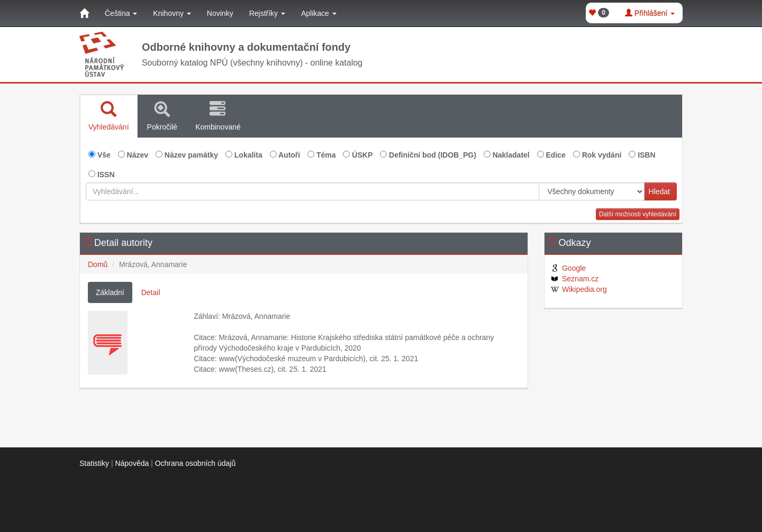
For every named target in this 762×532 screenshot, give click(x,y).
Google (568, 268)
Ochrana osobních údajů (196, 463)
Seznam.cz (574, 279)
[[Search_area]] (592, 191)
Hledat (659, 191)
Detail (151, 292)
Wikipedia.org (578, 289)
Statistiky (94, 463)
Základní (110, 292)
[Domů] (84, 13)
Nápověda (132, 463)
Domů (98, 264)
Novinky (220, 13)
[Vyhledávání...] (312, 191)
